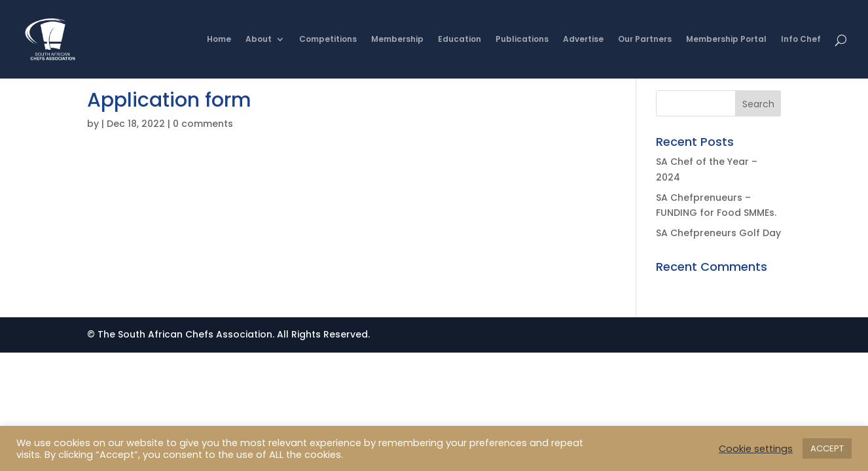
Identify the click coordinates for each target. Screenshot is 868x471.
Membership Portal (726, 40)
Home (219, 40)
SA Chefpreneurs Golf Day (718, 233)
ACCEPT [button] (827, 448)
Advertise (583, 40)
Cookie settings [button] (756, 449)
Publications (522, 40)
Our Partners (645, 40)
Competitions (328, 40)
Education (460, 40)
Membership (397, 40)
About (259, 40)
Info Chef (801, 40)
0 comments (203, 124)
